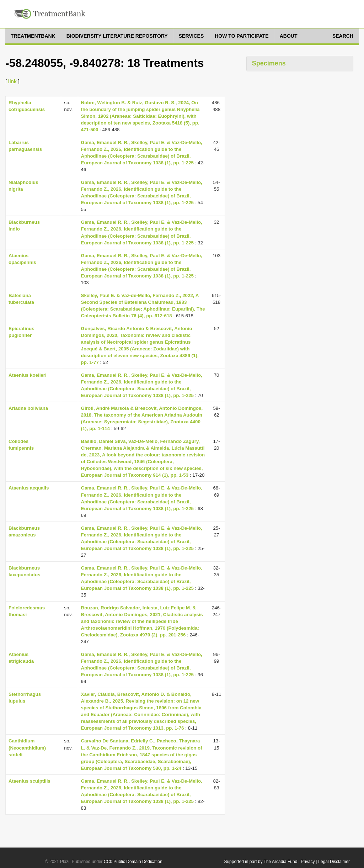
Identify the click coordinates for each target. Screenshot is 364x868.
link (12, 81)
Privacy (308, 862)
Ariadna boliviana (28, 408)
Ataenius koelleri (28, 375)
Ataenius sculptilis (30, 781)
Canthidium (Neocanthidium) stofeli (27, 748)
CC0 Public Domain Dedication (133, 862)
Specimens (269, 63)
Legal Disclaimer (334, 862)
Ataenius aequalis (29, 488)
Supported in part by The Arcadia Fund (261, 862)
